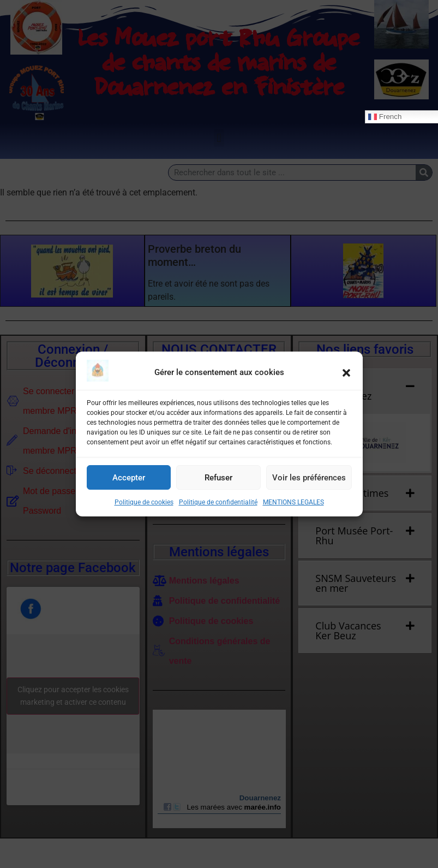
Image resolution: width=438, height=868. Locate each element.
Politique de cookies (144, 502)
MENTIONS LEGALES (293, 502)
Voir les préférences (309, 478)
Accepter (129, 478)
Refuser (218, 478)
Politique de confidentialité (218, 502)
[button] (346, 373)
